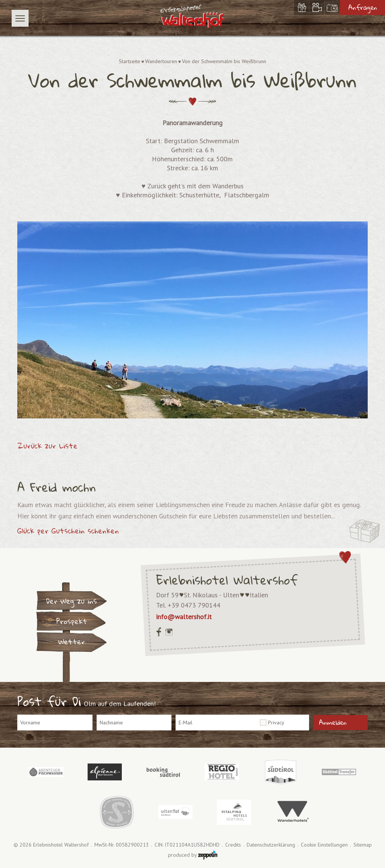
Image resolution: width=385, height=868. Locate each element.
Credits (233, 845)
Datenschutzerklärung (271, 845)
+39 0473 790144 (194, 605)
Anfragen (363, 7)
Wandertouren (161, 61)
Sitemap (363, 845)
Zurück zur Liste (47, 446)
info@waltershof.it (184, 617)
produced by (193, 855)
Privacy (276, 723)
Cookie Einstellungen (324, 845)
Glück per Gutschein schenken (68, 531)
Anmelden (333, 722)
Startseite (130, 61)
